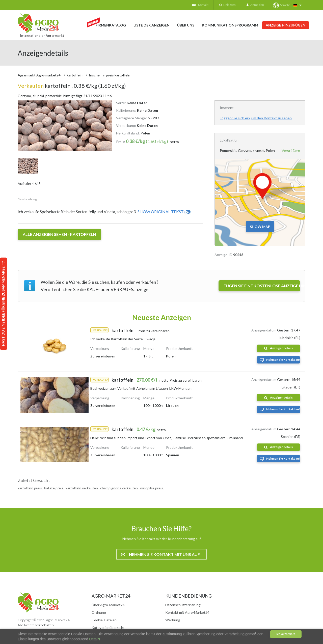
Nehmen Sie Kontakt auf (280, 360)
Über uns (186, 25)
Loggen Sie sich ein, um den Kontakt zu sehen (256, 118)
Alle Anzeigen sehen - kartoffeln (59, 234)
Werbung (173, 620)
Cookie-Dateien (104, 620)
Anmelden (255, 5)
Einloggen (227, 5)
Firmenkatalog (111, 25)
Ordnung (99, 612)
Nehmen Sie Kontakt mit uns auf (160, 554)
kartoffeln (75, 75)
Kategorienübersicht (108, 627)
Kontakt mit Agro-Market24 (187, 612)
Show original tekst (164, 212)
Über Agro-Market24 (108, 605)
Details (94, 639)
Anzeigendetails (278, 348)
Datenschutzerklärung (183, 605)
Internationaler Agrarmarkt (42, 36)
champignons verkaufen (119, 488)
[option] (63, 126)
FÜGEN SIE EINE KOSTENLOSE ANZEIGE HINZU (262, 286)
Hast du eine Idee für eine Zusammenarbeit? (3, 304)
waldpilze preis (152, 488)
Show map (260, 227)
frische (94, 75)
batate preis (54, 488)
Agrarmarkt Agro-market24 (39, 75)
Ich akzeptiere (286, 634)
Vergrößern (291, 150)
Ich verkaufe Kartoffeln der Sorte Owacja (123, 339)
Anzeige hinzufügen (286, 25)
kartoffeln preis (30, 488)
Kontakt (200, 5)
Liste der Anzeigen (152, 25)
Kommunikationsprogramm (230, 25)
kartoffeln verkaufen (82, 488)
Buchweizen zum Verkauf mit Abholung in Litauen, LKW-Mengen (141, 388)
